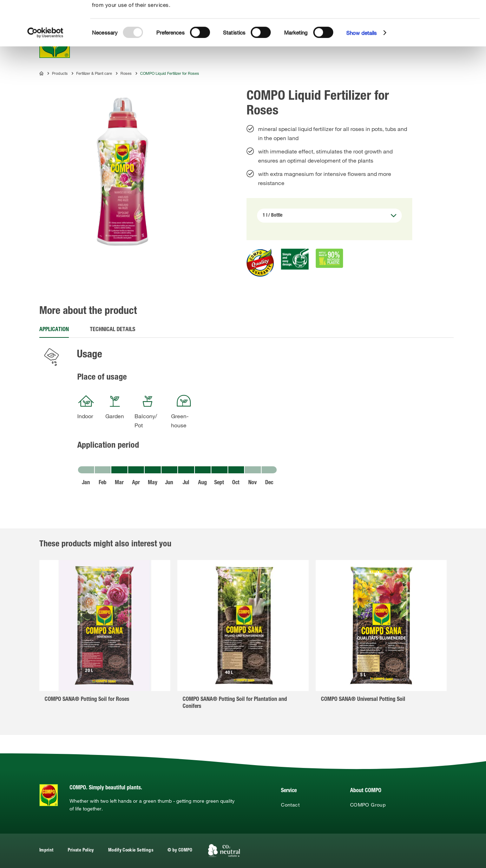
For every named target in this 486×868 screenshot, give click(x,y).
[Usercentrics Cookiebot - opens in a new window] (45, 77)
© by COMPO (180, 851)
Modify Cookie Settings (131, 851)
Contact (290, 805)
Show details (362, 77)
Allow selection (434, 27)
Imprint (47, 851)
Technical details (113, 330)
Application (54, 330)
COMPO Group (368, 805)
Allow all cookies (434, 14)
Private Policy (81, 851)
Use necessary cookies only (435, 39)
